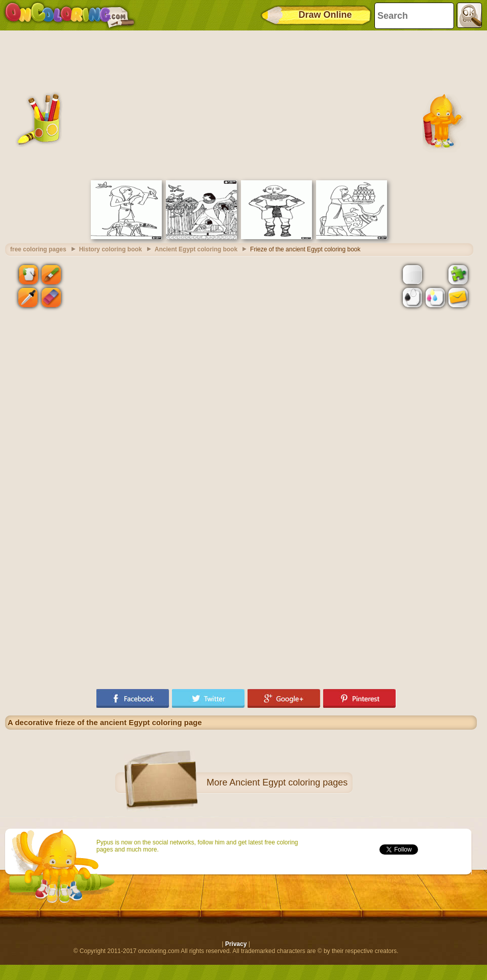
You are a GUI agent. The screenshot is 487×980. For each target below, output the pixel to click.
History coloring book (111, 249)
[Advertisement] (241, 104)
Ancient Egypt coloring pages (288, 782)
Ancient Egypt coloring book (196, 249)
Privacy (236, 944)
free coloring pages (38, 249)
